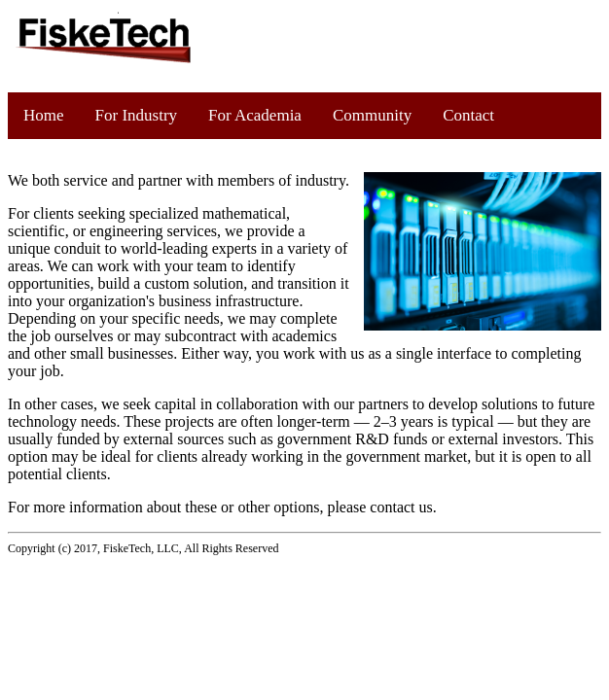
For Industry (137, 115)
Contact (468, 115)
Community (372, 115)
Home (44, 115)
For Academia (255, 115)
